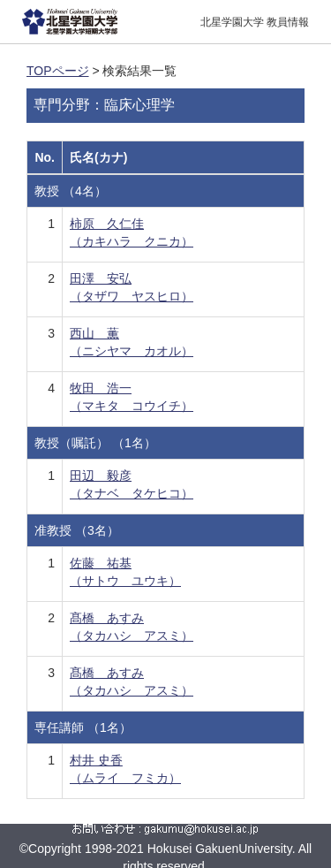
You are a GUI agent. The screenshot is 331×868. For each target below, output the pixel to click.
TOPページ (58, 71)
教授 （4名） (71, 191)
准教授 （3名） (77, 530)
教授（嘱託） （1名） (95, 443)
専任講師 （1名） (83, 727)
